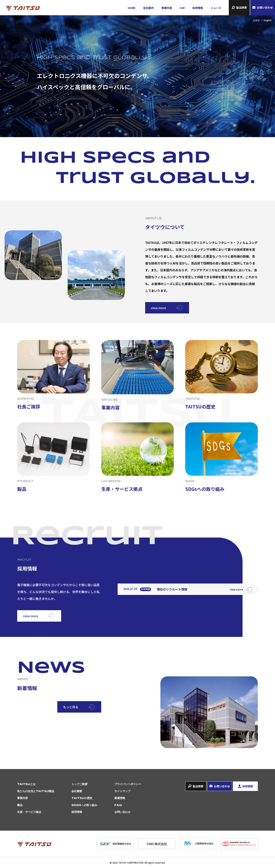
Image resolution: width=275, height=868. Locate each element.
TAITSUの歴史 (82, 798)
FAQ (118, 805)
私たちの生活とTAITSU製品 (36, 791)
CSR (182, 8)
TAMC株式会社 (157, 844)
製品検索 (242, 7)
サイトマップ (122, 791)
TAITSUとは (26, 784)
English (268, 20)
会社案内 (148, 8)
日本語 (256, 20)
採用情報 (198, 8)
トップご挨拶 (79, 784)
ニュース (216, 8)
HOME (132, 8)
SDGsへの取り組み (84, 805)
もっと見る (71, 707)
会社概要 (77, 791)
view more (159, 308)
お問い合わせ (265, 7)
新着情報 (120, 798)
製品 (20, 805)
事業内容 (167, 8)
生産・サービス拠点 (29, 812)
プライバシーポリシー (128, 784)
